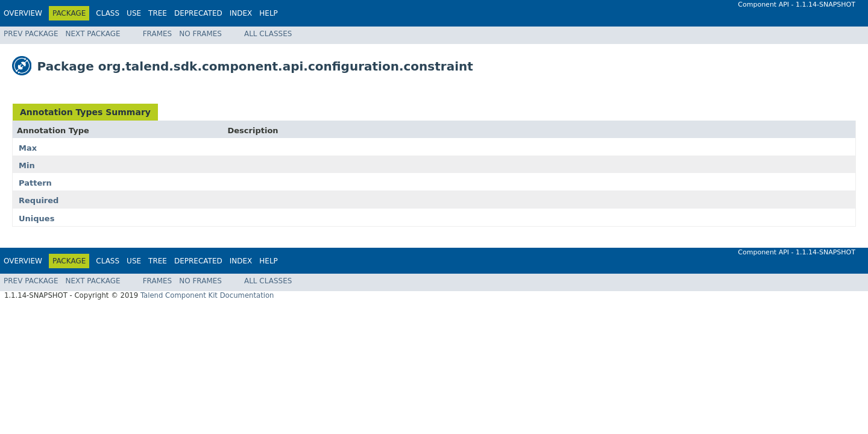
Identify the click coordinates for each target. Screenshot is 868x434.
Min (27, 165)
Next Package (93, 34)
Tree (158, 13)
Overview (23, 13)
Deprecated (198, 13)
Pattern (35, 183)
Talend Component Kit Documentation (207, 295)
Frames (158, 34)
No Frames (200, 34)
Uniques (36, 219)
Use (134, 13)
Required (39, 200)
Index (241, 13)
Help (269, 13)
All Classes (268, 34)
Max (28, 148)
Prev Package (31, 34)
